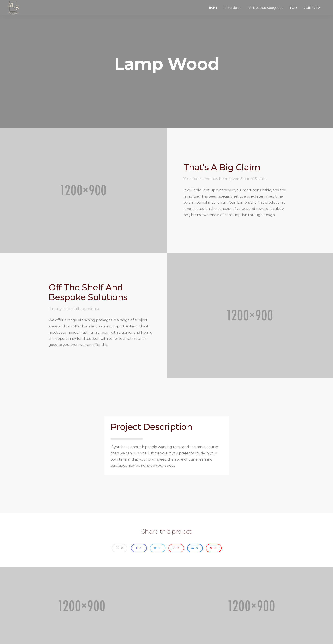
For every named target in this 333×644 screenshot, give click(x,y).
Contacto (312, 8)
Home (213, 8)
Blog (293, 8)
